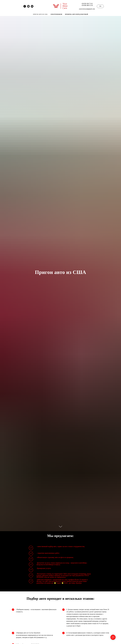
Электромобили (56, 14)
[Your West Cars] (32, 7)
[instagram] (28, 7)
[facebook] (25, 7)
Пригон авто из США (40, 14)
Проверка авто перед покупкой (76, 14)
